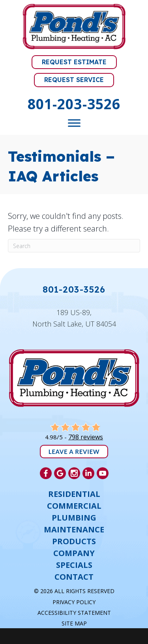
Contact (74, 577)
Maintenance (74, 530)
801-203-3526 (74, 104)
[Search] (74, 246)
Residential (74, 494)
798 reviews (86, 437)
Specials (74, 565)
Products (74, 541)
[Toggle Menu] (74, 123)
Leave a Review (74, 452)
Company (74, 553)
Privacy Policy (74, 602)
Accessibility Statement (74, 613)
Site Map (74, 623)
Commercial (74, 506)
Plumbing (74, 518)
